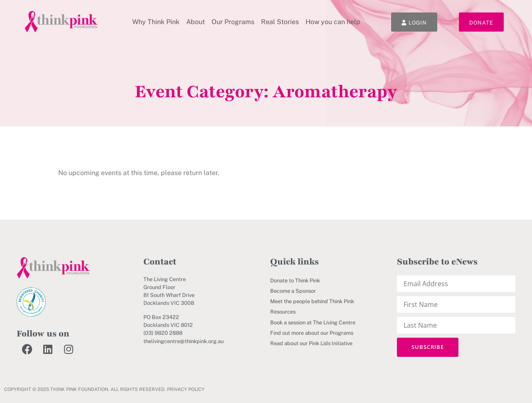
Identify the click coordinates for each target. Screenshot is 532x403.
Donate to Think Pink (295, 281)
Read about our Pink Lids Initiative (311, 343)
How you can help (333, 22)
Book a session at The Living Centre (313, 323)
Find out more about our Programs (312, 333)
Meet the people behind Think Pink (312, 301)
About (196, 22)
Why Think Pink (156, 22)
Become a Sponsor (293, 291)
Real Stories (280, 22)
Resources (283, 312)
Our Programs (233, 22)
